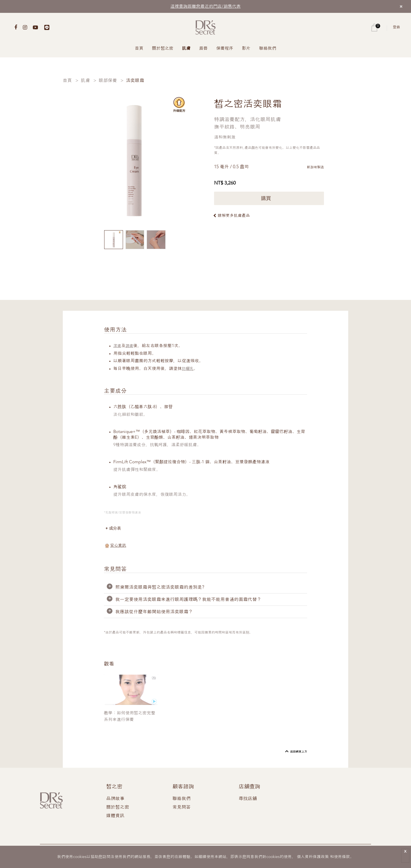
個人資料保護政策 (313, 857)
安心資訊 (118, 546)
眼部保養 (108, 81)
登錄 (396, 27)
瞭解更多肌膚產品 (234, 216)
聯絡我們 (268, 49)
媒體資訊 (115, 817)
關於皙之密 (163, 49)
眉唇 (204, 49)
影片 (246, 49)
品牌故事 (115, 799)
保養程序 (225, 49)
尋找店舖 (248, 799)
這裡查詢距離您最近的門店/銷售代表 (205, 7)
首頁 (139, 49)
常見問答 (182, 808)
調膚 (130, 346)
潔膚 (118, 346)
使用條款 (342, 857)
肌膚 (186, 49)
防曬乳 (188, 369)
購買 (269, 198)
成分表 (116, 529)
